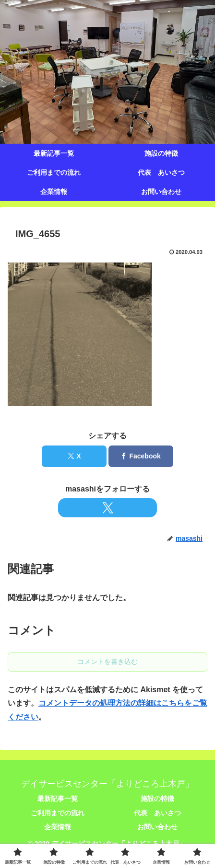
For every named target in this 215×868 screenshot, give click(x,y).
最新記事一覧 (58, 799)
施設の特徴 (157, 799)
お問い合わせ (157, 827)
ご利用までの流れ (58, 813)
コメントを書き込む (107, 662)
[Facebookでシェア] (141, 456)
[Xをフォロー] (107, 508)
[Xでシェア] (74, 456)
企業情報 (58, 827)
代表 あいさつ (157, 813)
